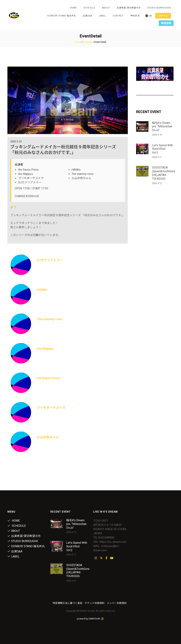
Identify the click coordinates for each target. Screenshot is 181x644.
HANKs (42, 290)
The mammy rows (50, 319)
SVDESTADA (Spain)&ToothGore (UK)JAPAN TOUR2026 (164, 173)
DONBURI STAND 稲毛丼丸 (62, 16)
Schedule (88, 42)
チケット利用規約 (95, 603)
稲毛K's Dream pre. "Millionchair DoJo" (162, 127)
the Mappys (45, 349)
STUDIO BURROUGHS (159, 8)
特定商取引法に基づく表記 (68, 603)
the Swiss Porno (49, 378)
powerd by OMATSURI (90, 619)
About (106, 8)
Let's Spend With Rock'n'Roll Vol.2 (162, 149)
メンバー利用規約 (117, 603)
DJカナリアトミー (50, 260)
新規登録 (166, 23)
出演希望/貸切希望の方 (129, 8)
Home (73, 8)
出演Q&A (87, 16)
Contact (118, 16)
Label (102, 16)
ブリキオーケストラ (51, 408)
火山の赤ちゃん (48, 437)
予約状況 (135, 16)
